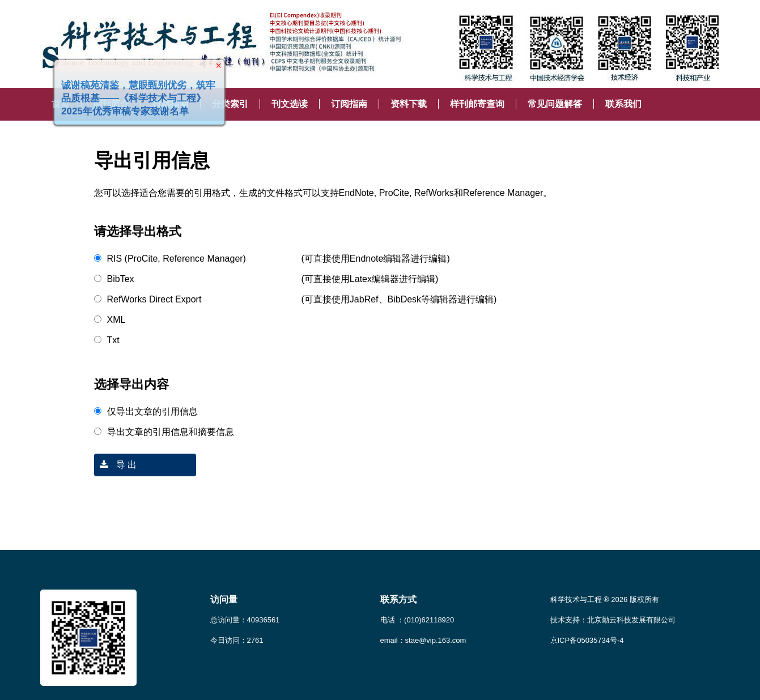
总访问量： (245, 620)
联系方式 (398, 599)
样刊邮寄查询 (477, 104)
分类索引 (230, 104)
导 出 (116, 465)
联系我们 (623, 104)
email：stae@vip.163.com (423, 640)
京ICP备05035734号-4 (587, 640)
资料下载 (409, 104)
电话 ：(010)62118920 (417, 620)
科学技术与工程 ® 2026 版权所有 (605, 599)
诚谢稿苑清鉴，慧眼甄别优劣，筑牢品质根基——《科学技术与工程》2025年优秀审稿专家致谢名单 (136, 96)
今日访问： (237, 640)
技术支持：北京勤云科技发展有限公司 (613, 620)
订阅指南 (349, 104)
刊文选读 (290, 104)
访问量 (224, 599)
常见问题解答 (555, 104)
